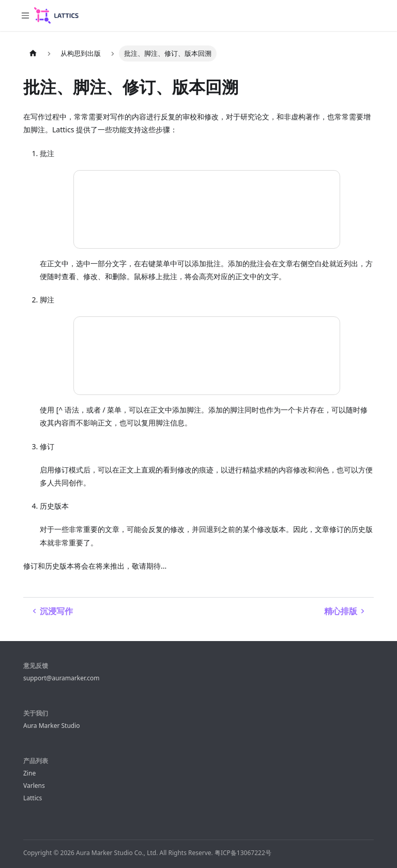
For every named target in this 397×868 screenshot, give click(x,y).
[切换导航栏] (25, 16)
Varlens (34, 786)
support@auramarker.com (61, 678)
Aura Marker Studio (52, 726)
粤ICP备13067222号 (243, 853)
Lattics (33, 798)
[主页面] (33, 54)
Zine (29, 773)
